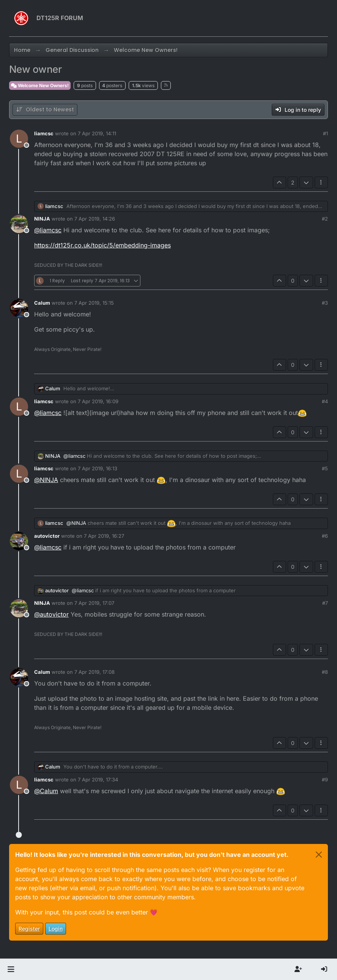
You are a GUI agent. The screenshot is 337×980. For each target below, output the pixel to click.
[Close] (319, 855)
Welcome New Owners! (40, 85)
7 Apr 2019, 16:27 (104, 536)
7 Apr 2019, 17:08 (94, 672)
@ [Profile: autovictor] (51, 614)
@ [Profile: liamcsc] (48, 230)
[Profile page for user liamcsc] (19, 139)
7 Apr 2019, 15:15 (94, 303)
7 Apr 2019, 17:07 (94, 603)
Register (29, 929)
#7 (325, 603)
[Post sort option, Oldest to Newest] (45, 110)
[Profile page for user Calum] (19, 308)
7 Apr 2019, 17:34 (98, 780)
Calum (42, 303)
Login (56, 929)
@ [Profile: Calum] (46, 791)
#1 (325, 133)
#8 (325, 672)
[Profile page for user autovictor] (19, 541)
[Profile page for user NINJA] (19, 224)
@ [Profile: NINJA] (46, 480)
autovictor (47, 536)
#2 (325, 219)
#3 (325, 303)
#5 (325, 468)
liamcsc (44, 133)
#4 (325, 401)
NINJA (42, 219)
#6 (325, 536)
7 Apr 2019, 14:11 (97, 133)
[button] (11, 969)
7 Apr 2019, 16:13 (98, 468)
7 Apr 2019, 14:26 (95, 219)
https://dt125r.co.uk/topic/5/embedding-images (102, 245)
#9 (325, 780)
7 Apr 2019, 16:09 (98, 401)
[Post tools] (321, 182)
